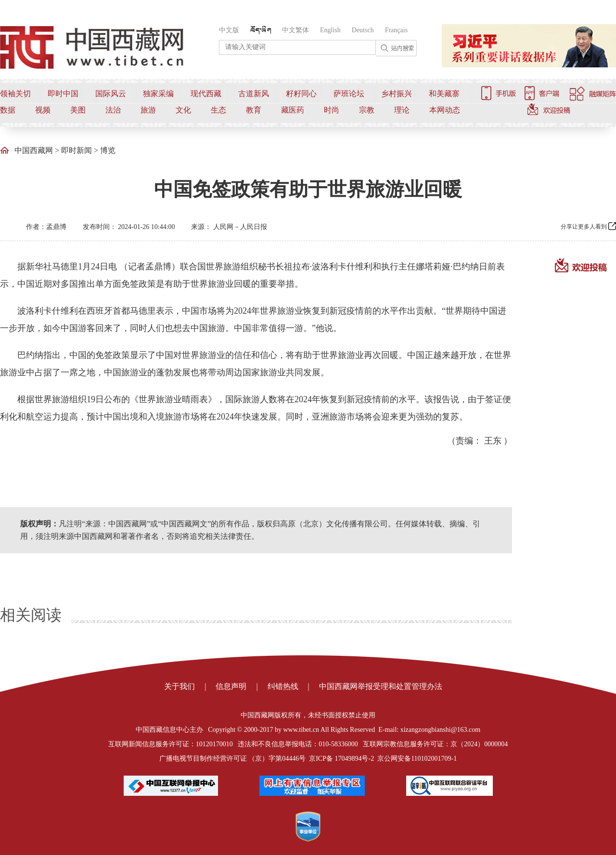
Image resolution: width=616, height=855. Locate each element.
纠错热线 (283, 686)
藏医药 (293, 110)
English (330, 30)
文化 (183, 110)
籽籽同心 (301, 94)
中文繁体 (295, 30)
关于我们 (180, 686)
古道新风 (254, 94)
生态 (218, 110)
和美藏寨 (444, 94)
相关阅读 (31, 615)
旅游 (148, 110)
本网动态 (445, 110)
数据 (8, 110)
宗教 (367, 110)
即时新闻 (77, 150)
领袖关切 (15, 94)
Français (396, 30)
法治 (113, 110)
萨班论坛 (349, 94)
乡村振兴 (397, 94)
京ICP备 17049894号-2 (341, 759)
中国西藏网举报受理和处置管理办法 (381, 686)
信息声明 (231, 686)
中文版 (229, 30)
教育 (254, 110)
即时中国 (63, 94)
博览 (108, 150)
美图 (78, 110)
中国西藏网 (34, 150)
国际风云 (111, 94)
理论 (402, 110)
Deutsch (363, 30)
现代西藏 (206, 94)
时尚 (332, 110)
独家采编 (158, 94)
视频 (43, 110)
